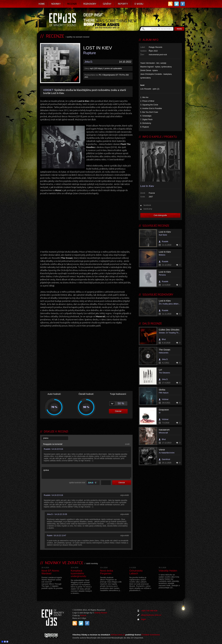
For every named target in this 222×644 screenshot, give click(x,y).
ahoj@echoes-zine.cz (151, 615)
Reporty (123, 4)
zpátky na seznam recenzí (78, 37)
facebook (147, 205)
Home (42, 4)
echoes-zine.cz (118, 635)
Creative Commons (151, 635)
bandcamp (148, 209)
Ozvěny (107, 4)
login (143, 619)
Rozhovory (90, 4)
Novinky (56, 4)
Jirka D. (89, 62)
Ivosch (83, 616)
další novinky (92, 564)
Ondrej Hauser (101, 613)
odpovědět (125, 495)
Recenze (72, 4)
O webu (139, 4)
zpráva (86, 473)
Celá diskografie (160, 215)
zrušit (127, 444)
